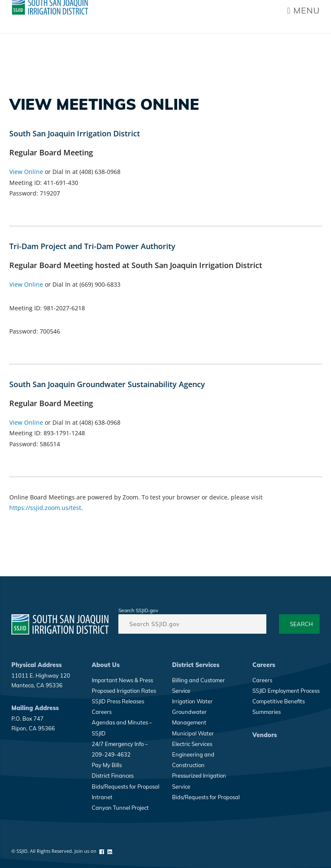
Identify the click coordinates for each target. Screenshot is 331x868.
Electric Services (192, 744)
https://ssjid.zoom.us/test (45, 508)
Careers (102, 712)
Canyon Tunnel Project (120, 808)
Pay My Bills (107, 765)
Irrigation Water (192, 701)
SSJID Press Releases (118, 701)
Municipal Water (193, 733)
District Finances (113, 776)
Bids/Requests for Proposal (126, 787)
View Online (26, 172)
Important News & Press (122, 680)
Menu (303, 10)
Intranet (102, 797)
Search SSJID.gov (138, 610)
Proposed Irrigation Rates (124, 691)
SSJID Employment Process (286, 691)
